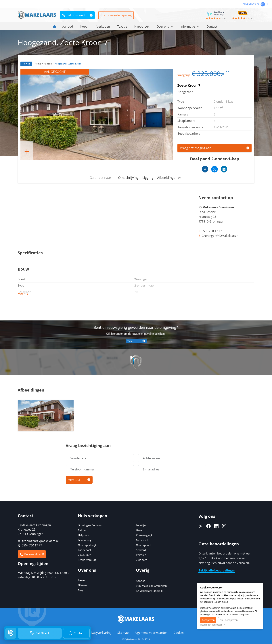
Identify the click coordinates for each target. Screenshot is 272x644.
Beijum (82, 530)
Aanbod (68, 26)
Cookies (179, 633)
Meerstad (142, 540)
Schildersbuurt (87, 560)
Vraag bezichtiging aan (196, 148)
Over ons (165, 26)
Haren (140, 530)
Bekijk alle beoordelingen (217, 570)
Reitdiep (141, 555)
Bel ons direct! (74, 15)
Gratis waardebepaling (116, 15)
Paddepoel (84, 550)
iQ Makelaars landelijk (150, 591)
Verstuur (74, 480)
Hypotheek (142, 26)
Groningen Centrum (90, 525)
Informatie (190, 26)
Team (81, 580)
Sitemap (123, 633)
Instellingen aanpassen (213, 625)
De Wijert (142, 525)
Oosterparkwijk (87, 545)
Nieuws (83, 585)
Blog (81, 590)
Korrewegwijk (144, 535)
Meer (21, 294)
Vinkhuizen (85, 555)
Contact (212, 26)
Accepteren (208, 620)
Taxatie (122, 26)
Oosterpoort (143, 545)
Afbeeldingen (169, 178)
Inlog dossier (255, 4)
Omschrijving (128, 178)
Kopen (85, 26)
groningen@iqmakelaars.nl (40, 541)
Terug (26, 64)
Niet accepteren (229, 620)
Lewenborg (85, 540)
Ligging (148, 178)
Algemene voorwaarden (151, 633)
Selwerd (141, 550)
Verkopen (103, 26)
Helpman (84, 535)
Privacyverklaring (100, 633)
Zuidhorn (142, 560)
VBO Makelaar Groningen (151, 586)
